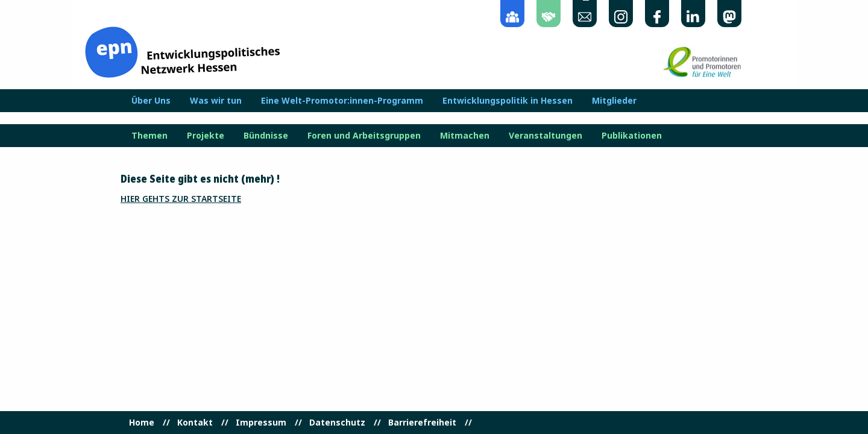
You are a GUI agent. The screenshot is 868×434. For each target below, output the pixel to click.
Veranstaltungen (546, 136)
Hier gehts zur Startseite (181, 199)
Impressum (261, 423)
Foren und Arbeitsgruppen (364, 136)
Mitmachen (465, 136)
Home (142, 423)
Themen (149, 136)
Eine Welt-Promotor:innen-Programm (342, 101)
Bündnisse (266, 136)
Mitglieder (614, 101)
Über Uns (151, 101)
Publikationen (632, 136)
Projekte (206, 136)
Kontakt (195, 423)
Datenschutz (337, 423)
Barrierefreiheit (422, 423)
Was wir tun (216, 101)
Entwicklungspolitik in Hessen (508, 101)
